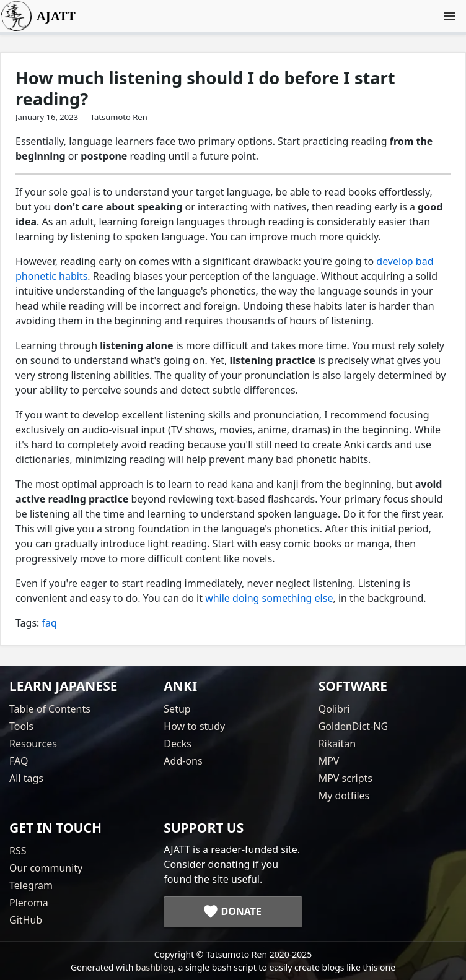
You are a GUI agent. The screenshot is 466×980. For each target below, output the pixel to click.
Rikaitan (337, 744)
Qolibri (334, 709)
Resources (33, 744)
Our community (46, 868)
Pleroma (29, 903)
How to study (194, 726)
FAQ (19, 761)
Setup (177, 709)
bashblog (155, 967)
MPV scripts (345, 778)
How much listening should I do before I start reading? (205, 88)
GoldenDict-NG (353, 726)
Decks (178, 744)
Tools (21, 726)
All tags (26, 778)
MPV (329, 761)
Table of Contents (50, 709)
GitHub (26, 920)
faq (50, 623)
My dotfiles (344, 796)
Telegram (31, 885)
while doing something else (269, 598)
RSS (18, 851)
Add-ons (183, 761)
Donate (241, 911)
